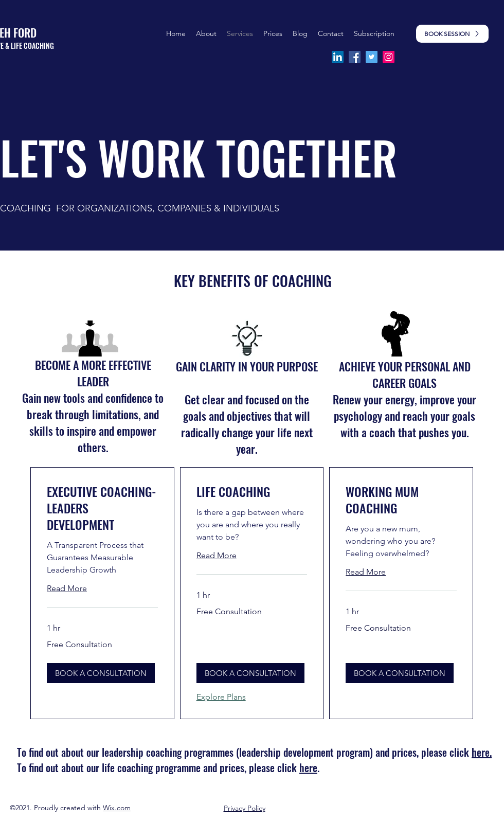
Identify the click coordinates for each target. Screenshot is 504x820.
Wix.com (117, 808)
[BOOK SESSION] (452, 34)
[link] (102, 508)
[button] (273, 33)
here (308, 768)
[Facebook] (355, 57)
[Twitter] (372, 57)
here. (482, 752)
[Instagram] (389, 57)
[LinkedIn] (338, 57)
